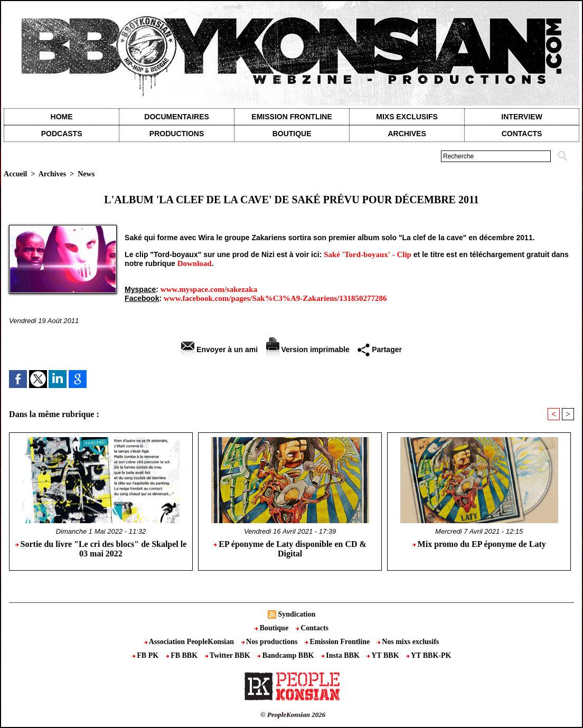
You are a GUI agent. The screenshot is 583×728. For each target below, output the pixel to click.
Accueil (15, 174)
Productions (177, 134)
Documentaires (177, 117)
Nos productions (270, 642)
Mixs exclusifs (407, 117)
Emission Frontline (291, 117)
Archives (407, 134)
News (86, 174)
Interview (522, 117)
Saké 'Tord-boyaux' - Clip (368, 254)
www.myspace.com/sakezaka (209, 289)
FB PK (146, 655)
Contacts (312, 628)
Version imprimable (308, 349)
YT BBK (384, 655)
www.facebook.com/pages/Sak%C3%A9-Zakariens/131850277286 (275, 298)
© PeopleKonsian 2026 (293, 715)
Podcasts (62, 134)
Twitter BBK (229, 655)
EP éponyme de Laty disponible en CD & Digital (290, 549)
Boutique (292, 134)
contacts (522, 134)
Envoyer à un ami (219, 349)
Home (62, 117)
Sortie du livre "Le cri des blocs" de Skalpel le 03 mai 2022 (101, 549)
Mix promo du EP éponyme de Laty (479, 544)
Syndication (297, 614)
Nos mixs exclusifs (408, 642)
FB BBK (183, 655)
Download (195, 263)
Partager (380, 349)
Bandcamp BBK (286, 655)
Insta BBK (341, 655)
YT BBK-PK (429, 655)
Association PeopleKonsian (190, 642)
